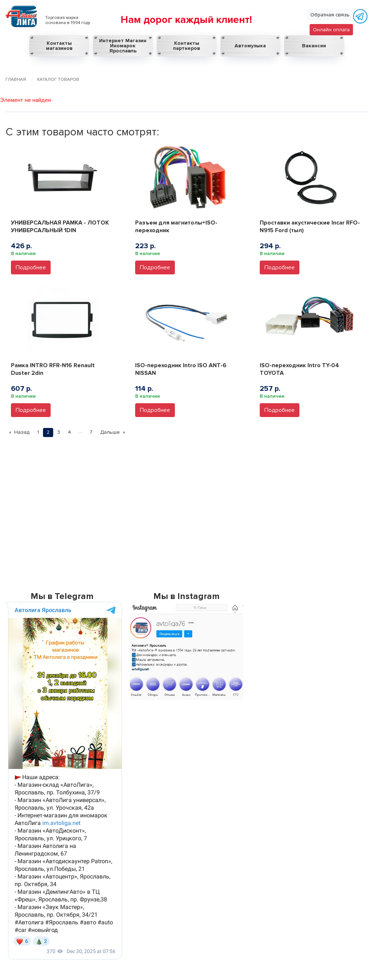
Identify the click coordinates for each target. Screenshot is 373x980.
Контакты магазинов (59, 46)
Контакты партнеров (186, 46)
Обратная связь (330, 15)
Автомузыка (250, 46)
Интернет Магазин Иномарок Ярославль (123, 46)
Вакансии (314, 46)
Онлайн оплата (331, 30)
